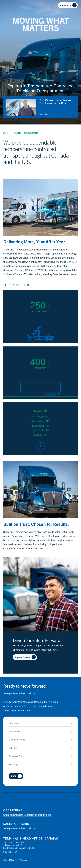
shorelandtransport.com (20, 693)
